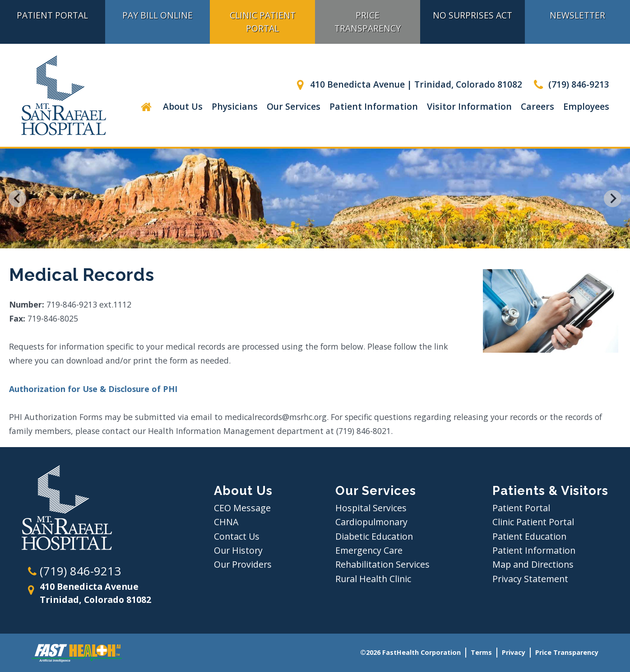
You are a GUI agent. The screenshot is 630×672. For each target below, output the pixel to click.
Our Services (294, 106)
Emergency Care (369, 550)
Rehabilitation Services (382, 564)
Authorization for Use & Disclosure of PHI (93, 389)
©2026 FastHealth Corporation (410, 652)
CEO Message (242, 508)
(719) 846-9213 (570, 84)
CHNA (226, 522)
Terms (481, 652)
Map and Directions (533, 564)
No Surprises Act (472, 15)
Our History (238, 550)
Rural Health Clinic (373, 579)
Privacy (514, 652)
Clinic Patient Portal (263, 22)
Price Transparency (368, 22)
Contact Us (237, 536)
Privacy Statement (530, 579)
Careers (537, 106)
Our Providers (243, 564)
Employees (586, 106)
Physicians (235, 106)
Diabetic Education (374, 536)
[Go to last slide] (17, 198)
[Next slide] (613, 198)
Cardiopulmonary (371, 522)
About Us (183, 106)
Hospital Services (371, 508)
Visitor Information (469, 106)
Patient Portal (521, 508)
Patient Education (529, 536)
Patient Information (374, 106)
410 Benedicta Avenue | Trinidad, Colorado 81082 (408, 84)
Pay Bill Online (157, 15)
